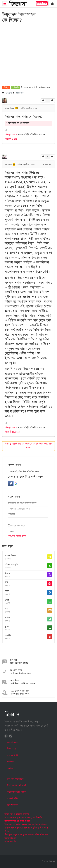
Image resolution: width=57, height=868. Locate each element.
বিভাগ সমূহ (11, 749)
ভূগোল (7, 627)
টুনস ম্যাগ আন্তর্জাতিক (15, 779)
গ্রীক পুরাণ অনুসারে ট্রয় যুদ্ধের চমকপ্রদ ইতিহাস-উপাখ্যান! (26, 835)
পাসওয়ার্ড (11, 514)
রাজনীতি (8, 636)
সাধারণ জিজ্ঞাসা (11, 556)
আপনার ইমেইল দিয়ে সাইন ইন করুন (24, 472)
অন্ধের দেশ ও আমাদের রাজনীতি (17, 814)
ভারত (22, 93)
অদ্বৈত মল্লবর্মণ (10, 842)
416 (17, 108)
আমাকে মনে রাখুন (16, 526)
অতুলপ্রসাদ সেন (10, 838)
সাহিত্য (7, 618)
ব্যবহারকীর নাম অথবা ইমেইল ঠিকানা (22, 503)
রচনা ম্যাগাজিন (12, 805)
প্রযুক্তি (7, 600)
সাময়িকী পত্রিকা (13, 799)
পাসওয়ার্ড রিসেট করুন (17, 536)
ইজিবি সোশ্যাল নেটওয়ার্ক (16, 786)
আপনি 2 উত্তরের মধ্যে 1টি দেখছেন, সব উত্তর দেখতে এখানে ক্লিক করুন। (29, 446)
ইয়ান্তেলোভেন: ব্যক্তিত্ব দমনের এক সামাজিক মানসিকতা (26, 825)
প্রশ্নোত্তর (10, 768)
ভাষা (6, 609)
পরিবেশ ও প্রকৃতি (11, 565)
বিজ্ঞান (7, 591)
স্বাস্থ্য (7, 582)
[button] (52, 4)
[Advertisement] (28, 55)
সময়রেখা (10, 762)
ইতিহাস (9, 93)
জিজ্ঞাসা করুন (42, 3)
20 (14, 164)
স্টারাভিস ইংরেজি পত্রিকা (16, 792)
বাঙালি (18, 93)
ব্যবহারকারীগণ (12, 755)
